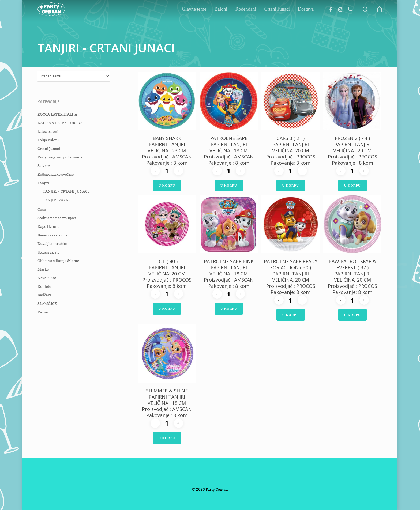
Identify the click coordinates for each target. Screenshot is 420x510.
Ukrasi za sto (48, 252)
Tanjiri (43, 183)
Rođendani (246, 21)
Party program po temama (60, 157)
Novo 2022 (47, 278)
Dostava (306, 21)
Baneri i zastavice (52, 235)
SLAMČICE (47, 303)
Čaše (42, 209)
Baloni (221, 21)
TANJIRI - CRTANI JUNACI (66, 191)
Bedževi (44, 295)
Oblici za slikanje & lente (58, 261)
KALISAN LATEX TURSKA (60, 123)
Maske (43, 269)
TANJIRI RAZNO (57, 200)
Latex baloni (48, 131)
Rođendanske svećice (56, 174)
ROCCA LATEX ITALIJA (57, 114)
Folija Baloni (48, 140)
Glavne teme (194, 21)
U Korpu (167, 186)
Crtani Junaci (277, 21)
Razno (43, 312)
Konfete (44, 286)
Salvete (44, 166)
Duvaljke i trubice (53, 243)
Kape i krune (48, 226)
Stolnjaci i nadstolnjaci (57, 218)
